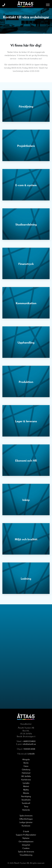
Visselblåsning (26, 855)
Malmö (26, 786)
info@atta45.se (29, 744)
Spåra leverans (26, 816)
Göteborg (26, 770)
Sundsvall (26, 803)
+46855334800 (29, 741)
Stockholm (26, 800)
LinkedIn (31, 754)
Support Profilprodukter (26, 835)
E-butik (26, 831)
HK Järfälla (26, 776)
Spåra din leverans (26, 852)
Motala (26, 793)
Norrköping (26, 796)
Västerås (26, 810)
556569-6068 (29, 749)
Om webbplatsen (26, 842)
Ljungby (26, 783)
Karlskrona (26, 780)
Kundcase (26, 826)
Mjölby (26, 790)
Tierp (26, 807)
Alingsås (26, 759)
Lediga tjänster (26, 822)
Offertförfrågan (26, 819)
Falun (26, 766)
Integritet (26, 845)
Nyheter (26, 838)
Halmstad (26, 773)
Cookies (26, 848)
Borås (26, 763)
